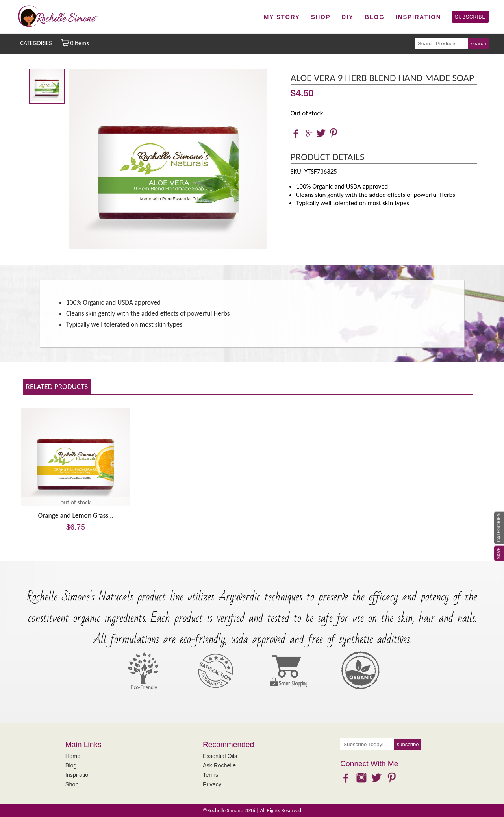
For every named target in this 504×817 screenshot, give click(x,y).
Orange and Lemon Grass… (76, 515)
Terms (210, 775)
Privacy (212, 784)
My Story (282, 17)
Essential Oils (220, 756)
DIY (348, 17)
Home (73, 756)
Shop (321, 17)
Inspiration (419, 17)
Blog (375, 17)
